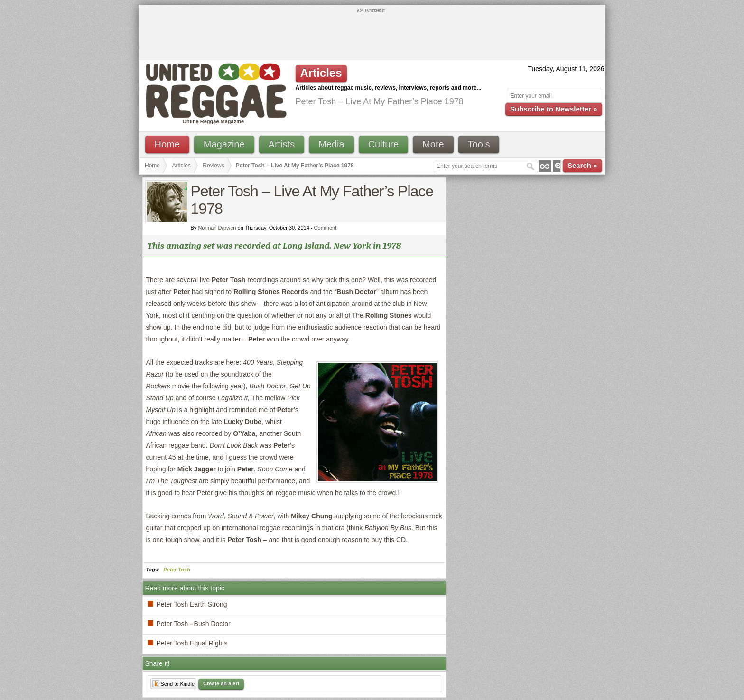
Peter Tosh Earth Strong (192, 604)
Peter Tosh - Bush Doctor (194, 624)
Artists (282, 144)
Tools (479, 144)
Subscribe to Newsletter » (553, 109)
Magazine (224, 144)
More (433, 144)
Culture (383, 144)
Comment (325, 228)
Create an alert (221, 683)
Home (167, 144)
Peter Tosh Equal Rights (192, 643)
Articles (181, 166)
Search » (582, 165)
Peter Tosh (177, 570)
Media (331, 144)
